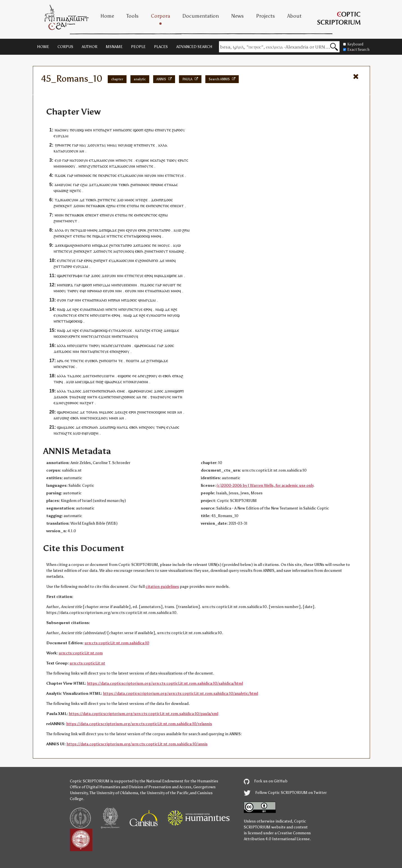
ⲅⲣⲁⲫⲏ (77, 276)
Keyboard (353, 44)
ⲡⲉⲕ (62, 206)
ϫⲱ (120, 200)
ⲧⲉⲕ (155, 230)
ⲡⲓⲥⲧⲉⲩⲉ (177, 175)
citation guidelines (162, 587)
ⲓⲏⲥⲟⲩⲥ (164, 245)
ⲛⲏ (90, 397)
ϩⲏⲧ (108, 130)
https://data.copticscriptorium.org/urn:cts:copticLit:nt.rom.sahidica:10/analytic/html (181, 694)
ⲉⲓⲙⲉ (121, 391)
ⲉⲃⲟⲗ (139, 251)
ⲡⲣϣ (112, 427)
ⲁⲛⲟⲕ (63, 397)
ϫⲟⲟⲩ (123, 330)
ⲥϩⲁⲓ (84, 185)
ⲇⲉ (82, 200)
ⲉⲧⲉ (130, 206)
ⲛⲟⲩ (119, 397)
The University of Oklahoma (114, 793)
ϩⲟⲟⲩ (151, 427)
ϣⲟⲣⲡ (179, 391)
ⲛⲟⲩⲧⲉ (165, 130)
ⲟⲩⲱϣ (78, 130)
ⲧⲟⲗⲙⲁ (92, 412)
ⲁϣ (62, 309)
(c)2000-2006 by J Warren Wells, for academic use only (265, 486)
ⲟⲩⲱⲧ (170, 285)
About (294, 16)
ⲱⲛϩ (65, 190)
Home (107, 16)
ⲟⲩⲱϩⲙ (92, 433)
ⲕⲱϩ (129, 145)
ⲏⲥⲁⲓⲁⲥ (150, 345)
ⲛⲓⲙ (161, 175)
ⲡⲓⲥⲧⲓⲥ (110, 200)
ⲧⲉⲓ (141, 200)
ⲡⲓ (142, 285)
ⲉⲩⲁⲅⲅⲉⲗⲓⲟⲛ (121, 345)
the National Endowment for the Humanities (179, 781)
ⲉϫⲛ (57, 403)
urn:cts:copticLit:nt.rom (81, 653)
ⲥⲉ (130, 330)
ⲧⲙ (115, 330)
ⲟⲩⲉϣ (175, 315)
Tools (133, 16)
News (237, 16)
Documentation (201, 16)
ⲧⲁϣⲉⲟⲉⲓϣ (140, 236)
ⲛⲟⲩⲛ (109, 215)
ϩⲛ (100, 200)
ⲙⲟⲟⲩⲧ (71, 221)
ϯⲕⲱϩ (81, 397)
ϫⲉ (90, 145)
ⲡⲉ (95, 175)
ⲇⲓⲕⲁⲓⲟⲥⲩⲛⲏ (104, 160)
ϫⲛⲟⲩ (103, 418)
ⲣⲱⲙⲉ (158, 185)
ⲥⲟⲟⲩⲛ (73, 151)
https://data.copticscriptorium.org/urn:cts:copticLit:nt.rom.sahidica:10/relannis (139, 724)
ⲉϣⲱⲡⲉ (124, 376)
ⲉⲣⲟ (141, 230)
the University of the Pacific (164, 793)
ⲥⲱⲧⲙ (105, 315)
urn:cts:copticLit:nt (87, 663)
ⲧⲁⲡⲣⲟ (165, 230)
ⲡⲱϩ (100, 382)
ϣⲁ (107, 382)
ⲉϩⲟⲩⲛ (131, 230)
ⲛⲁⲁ (172, 185)
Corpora (160, 16)
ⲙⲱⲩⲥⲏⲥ (64, 185)
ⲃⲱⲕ (101, 206)
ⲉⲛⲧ (86, 351)
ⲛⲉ (56, 336)
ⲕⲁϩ (180, 376)
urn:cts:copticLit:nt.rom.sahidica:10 (117, 643)
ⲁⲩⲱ (177, 230)
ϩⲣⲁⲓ (186, 230)
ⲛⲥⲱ (171, 412)
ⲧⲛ (95, 397)
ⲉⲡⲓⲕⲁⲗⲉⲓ (162, 291)
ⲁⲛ (82, 151)
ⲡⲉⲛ (115, 351)
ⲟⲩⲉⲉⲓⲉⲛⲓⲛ (128, 285)
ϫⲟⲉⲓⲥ (146, 245)
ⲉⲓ (160, 376)
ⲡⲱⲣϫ (68, 285)
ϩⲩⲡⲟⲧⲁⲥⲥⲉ (98, 166)
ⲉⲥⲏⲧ (179, 206)
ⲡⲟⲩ (96, 315)
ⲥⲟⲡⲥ (128, 130)
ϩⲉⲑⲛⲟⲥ (129, 397)
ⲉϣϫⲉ (174, 330)
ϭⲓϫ (125, 427)
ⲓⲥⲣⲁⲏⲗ (110, 391)
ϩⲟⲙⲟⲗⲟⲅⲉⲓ (81, 245)
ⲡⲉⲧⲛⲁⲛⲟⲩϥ (128, 336)
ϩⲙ (133, 185)
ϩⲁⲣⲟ (176, 130)
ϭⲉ (67, 361)
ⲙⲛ (116, 130)
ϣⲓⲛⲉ (144, 160)
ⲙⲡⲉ (98, 391)
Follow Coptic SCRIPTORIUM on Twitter (285, 793)
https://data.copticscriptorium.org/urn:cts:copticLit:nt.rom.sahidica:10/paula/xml (143, 714)
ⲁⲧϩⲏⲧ (88, 403)
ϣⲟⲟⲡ (138, 130)
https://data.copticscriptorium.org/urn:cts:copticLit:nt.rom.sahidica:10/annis (137, 744)
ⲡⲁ (103, 130)
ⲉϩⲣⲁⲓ (149, 130)
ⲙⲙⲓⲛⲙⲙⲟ (62, 166)
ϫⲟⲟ (167, 200)
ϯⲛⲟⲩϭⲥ (164, 397)
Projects (266, 16)
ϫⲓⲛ (168, 391)
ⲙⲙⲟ (128, 200)
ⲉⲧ (167, 175)
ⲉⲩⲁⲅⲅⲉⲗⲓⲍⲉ (101, 336)
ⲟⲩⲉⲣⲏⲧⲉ (72, 336)
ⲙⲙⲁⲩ (112, 145)
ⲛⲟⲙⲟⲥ (86, 175)
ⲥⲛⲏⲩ (64, 130)
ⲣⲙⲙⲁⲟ (96, 291)
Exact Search (356, 50)
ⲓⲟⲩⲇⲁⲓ (104, 285)
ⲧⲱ (169, 160)
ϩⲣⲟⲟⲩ (124, 351)
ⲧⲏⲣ (71, 291)
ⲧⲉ (121, 185)
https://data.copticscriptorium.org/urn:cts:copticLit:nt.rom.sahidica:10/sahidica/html (165, 683)
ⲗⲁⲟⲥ (175, 427)
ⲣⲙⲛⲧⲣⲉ (64, 145)
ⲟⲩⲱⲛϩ (63, 418)
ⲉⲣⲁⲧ (182, 160)
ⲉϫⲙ (102, 397)
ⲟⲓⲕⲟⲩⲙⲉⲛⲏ (138, 382)
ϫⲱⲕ (62, 175)
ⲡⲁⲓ (136, 206)
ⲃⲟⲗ (126, 185)
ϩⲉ (163, 160)
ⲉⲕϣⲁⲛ (66, 245)
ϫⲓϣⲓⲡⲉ (170, 276)
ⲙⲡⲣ (160, 200)
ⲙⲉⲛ (88, 130)
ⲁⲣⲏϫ (115, 382)
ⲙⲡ (81, 166)
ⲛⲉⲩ (81, 382)
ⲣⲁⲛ (117, 300)
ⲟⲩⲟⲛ (152, 175)
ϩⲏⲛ (121, 230)
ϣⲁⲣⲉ (62, 276)
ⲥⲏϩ (159, 330)
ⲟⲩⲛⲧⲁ (98, 145)
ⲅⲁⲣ (75, 145)
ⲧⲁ (159, 160)
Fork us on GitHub (266, 781)
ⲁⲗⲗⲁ (163, 145)
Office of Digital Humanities (95, 787)
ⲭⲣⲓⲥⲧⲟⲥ (110, 175)
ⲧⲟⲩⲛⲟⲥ (125, 251)
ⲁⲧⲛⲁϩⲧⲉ (64, 433)
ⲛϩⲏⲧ (74, 190)
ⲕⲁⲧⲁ (58, 151)
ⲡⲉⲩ (143, 376)
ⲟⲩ (183, 130)
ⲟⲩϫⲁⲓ (63, 136)
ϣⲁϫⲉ (111, 230)
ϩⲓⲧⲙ (151, 361)
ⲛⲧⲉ (97, 130)
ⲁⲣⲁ (60, 361)
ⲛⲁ (57, 130)
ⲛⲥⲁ (153, 160)
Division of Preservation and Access (160, 787)
